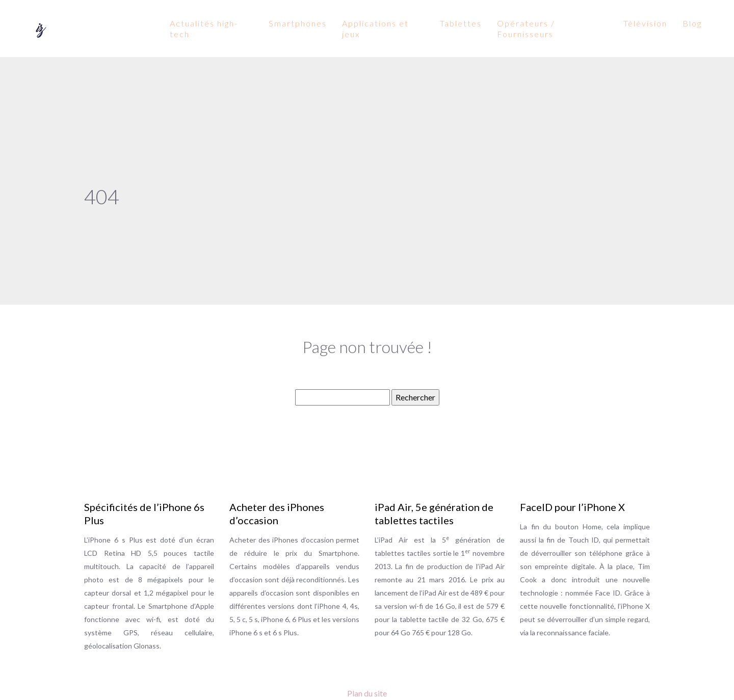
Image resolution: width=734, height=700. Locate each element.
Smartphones (298, 23)
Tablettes (461, 23)
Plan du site (367, 693)
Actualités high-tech (204, 29)
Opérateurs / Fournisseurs (526, 29)
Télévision (645, 23)
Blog (692, 23)
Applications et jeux (375, 29)
